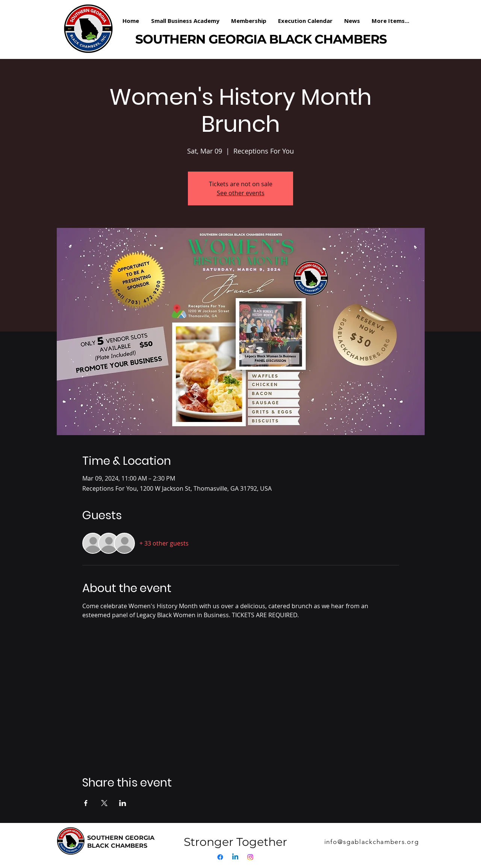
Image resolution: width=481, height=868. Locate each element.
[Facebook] (220, 857)
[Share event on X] (104, 803)
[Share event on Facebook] (86, 803)
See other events (241, 193)
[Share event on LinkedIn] (123, 803)
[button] (249, 21)
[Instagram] (250, 857)
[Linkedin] (235, 857)
